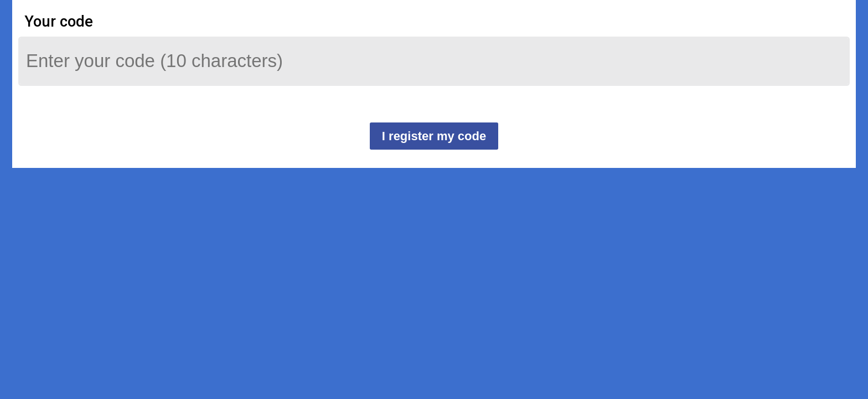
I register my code (434, 136)
